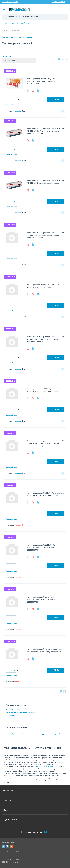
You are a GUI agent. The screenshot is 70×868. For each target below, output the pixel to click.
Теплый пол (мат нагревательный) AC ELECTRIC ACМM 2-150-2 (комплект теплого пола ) (46, 182)
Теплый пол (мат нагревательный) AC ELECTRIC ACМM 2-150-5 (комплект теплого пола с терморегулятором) (46, 235)
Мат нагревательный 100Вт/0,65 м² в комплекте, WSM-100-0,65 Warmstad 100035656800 (42, 81)
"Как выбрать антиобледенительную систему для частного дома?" (33, 734)
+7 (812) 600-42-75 (58, 2)
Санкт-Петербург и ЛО (10, 2)
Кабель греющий (13, 709)
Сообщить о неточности (35, 832)
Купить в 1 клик (11, 105)
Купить (56, 100)
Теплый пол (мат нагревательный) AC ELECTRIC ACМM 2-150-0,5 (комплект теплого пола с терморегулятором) (46, 131)
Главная (5, 38)
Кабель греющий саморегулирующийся (22, 712)
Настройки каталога (67, 59)
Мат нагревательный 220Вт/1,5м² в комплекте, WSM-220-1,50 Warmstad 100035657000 (46, 390)
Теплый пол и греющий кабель (19, 23)
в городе (18, 111)
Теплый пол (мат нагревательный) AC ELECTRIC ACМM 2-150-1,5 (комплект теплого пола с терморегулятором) (46, 443)
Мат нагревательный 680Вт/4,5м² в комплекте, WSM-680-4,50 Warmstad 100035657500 (46, 286)
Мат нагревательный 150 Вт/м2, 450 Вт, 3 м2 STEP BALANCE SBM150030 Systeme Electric (45, 650)
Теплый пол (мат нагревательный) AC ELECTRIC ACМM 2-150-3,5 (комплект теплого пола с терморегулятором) (46, 339)
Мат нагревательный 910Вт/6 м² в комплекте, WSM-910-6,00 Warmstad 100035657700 (45, 494)
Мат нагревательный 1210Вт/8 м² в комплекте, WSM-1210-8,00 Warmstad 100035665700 (42, 547)
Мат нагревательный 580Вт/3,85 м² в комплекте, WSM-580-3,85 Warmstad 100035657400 (42, 600)
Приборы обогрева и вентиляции (22, 17)
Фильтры (9, 56)
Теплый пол (11, 715)
